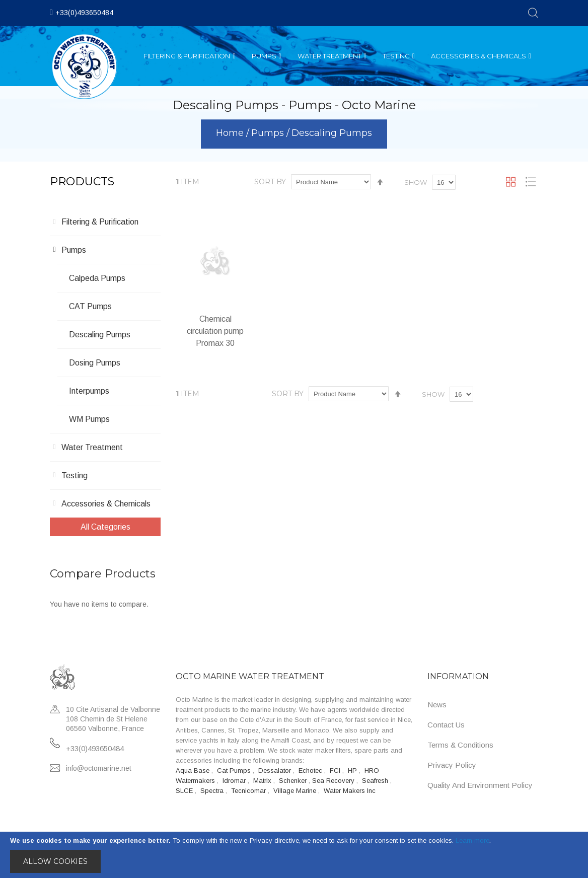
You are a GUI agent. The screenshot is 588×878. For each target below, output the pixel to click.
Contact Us (446, 725)
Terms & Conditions (460, 745)
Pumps (269, 133)
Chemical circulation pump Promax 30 (215, 331)
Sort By (270, 182)
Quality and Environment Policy (480, 785)
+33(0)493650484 (84, 13)
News (437, 705)
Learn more (472, 840)
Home (231, 133)
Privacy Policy (452, 765)
